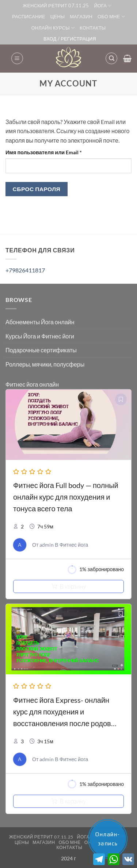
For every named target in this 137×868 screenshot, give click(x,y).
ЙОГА (103, 6)
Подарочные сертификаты (41, 350)
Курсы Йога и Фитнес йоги (40, 336)
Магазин (81, 16)
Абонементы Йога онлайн (40, 322)
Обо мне (111, 17)
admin (47, 545)
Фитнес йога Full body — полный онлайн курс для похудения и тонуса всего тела (66, 497)
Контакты (93, 28)
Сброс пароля (37, 189)
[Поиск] (111, 58)
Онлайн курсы (53, 28)
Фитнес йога (74, 545)
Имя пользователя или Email (61, 152)
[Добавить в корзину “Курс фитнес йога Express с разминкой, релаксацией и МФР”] (68, 801)
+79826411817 (25, 270)
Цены (58, 16)
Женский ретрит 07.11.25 (56, 5)
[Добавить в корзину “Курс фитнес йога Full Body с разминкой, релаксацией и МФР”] (68, 586)
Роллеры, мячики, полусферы (45, 364)
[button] (17, 58)
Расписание (29, 16)
